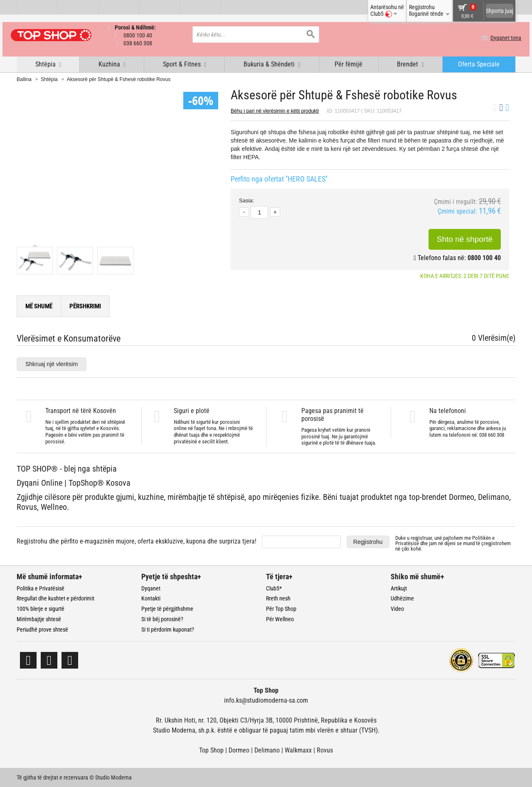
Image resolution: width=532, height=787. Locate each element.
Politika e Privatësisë (41, 588)
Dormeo (239, 750)
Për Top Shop (281, 609)
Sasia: (246, 200)
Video (397, 609)
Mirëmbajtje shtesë (39, 619)
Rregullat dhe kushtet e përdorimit (55, 598)
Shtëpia (49, 79)
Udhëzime (402, 598)
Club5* (274, 588)
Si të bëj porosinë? (162, 619)
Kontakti (151, 598)
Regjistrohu (368, 541)
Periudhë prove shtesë (42, 629)
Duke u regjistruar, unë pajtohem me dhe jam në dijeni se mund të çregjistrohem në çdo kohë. (453, 543)
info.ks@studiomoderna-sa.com (266, 700)
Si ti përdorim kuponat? (168, 629)
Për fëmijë (349, 64)
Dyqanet (151, 588)
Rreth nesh (278, 598)
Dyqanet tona (500, 38)
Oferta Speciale (479, 64)
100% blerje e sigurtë (41, 609)
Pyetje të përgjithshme (167, 609)
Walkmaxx (298, 750)
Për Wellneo (280, 619)
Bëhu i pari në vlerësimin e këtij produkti (275, 111)
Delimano (267, 750)
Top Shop (211, 750)
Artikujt (399, 588)
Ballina (24, 79)
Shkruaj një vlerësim (52, 364)
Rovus (325, 750)
